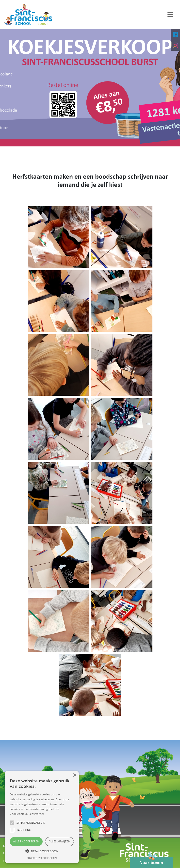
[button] (42, 851)
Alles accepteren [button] (26, 841)
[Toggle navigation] (170, 15)
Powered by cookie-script (42, 858)
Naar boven (151, 861)
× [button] (74, 775)
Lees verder (36, 814)
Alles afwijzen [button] (59, 841)
